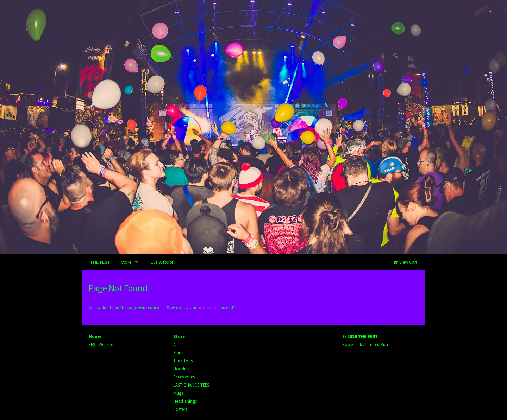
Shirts (178, 352)
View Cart (405, 262)
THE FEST (100, 262)
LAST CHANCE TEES (191, 385)
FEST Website (161, 262)
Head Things (185, 401)
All (176, 344)
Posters (180, 409)
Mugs (178, 393)
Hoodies (181, 369)
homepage (208, 307)
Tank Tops (183, 361)
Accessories (184, 377)
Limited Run (377, 344)
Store (126, 262)
